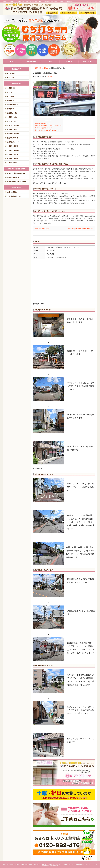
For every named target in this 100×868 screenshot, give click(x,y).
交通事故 (45, 68)
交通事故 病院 (12, 130)
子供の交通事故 (12, 163)
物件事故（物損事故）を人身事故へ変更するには (48, 126)
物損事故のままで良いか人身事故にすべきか (47, 130)
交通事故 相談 (12, 113)
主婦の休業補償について (15, 196)
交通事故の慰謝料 (13, 159)
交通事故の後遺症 (13, 154)
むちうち (10, 92)
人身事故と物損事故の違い (42, 123)
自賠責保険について (13, 142)
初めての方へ (11, 73)
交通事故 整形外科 (13, 134)
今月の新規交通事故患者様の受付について (80, 229)
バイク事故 (11, 96)
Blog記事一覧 (37, 68)
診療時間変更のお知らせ (42, 229)
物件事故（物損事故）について (43, 128)
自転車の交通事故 (13, 105)
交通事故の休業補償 (13, 150)
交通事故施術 (11, 88)
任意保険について (13, 138)
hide (51, 120)
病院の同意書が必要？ (14, 177)
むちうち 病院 (12, 121)
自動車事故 (11, 109)
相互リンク (11, 78)
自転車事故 (11, 101)
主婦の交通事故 (12, 192)
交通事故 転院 (12, 117)
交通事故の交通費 (13, 146)
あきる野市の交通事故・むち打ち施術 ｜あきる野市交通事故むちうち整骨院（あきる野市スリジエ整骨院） (40, 864)
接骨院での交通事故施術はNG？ (17, 173)
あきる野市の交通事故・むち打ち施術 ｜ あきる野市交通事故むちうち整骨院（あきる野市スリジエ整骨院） (46, 1)
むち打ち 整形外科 (13, 125)
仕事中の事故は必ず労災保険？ (17, 182)
